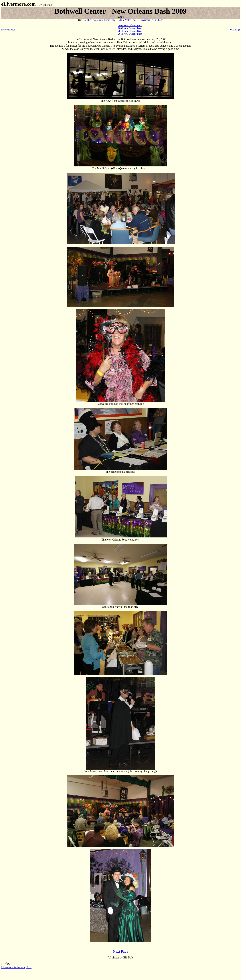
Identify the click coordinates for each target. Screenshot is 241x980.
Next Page (235, 30)
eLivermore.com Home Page (101, 20)
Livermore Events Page (151, 20)
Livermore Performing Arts (16, 967)
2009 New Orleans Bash (130, 28)
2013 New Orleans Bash (130, 34)
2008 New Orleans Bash (130, 25)
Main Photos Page (128, 20)
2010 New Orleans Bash (130, 31)
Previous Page (8, 30)
